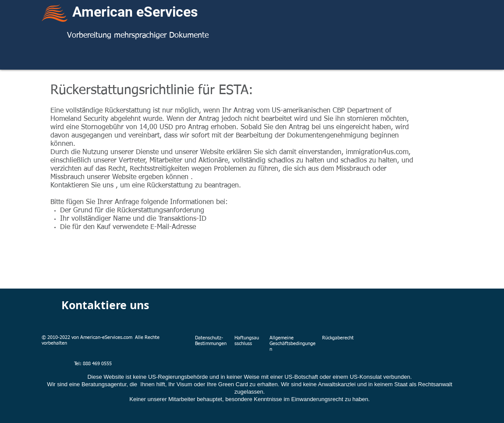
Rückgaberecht (338, 338)
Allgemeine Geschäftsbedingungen (293, 344)
